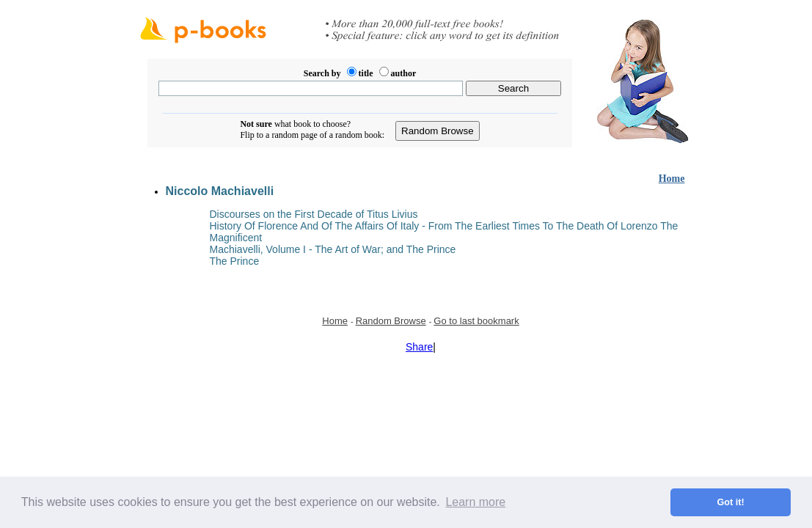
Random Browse (391, 321)
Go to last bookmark (476, 321)
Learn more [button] (475, 502)
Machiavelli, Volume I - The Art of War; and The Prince (333, 249)
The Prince (235, 261)
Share (419, 347)
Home (672, 179)
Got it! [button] (731, 502)
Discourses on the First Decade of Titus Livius (314, 214)
